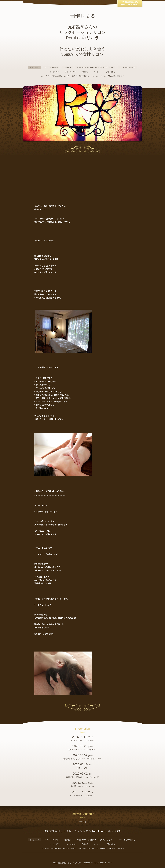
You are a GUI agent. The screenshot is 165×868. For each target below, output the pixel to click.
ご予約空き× (82, 822)
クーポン (97, 72)
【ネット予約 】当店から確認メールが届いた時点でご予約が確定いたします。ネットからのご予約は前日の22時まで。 (82, 76)
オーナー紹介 (55, 72)
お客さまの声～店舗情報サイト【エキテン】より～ (95, 67)
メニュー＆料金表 (51, 67)
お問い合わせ (110, 72)
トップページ (35, 67)
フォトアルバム (71, 72)
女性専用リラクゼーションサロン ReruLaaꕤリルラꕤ (77, 863)
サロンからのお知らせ (127, 67)
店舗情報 (85, 72)
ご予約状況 (67, 67)
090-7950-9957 (130, 5)
